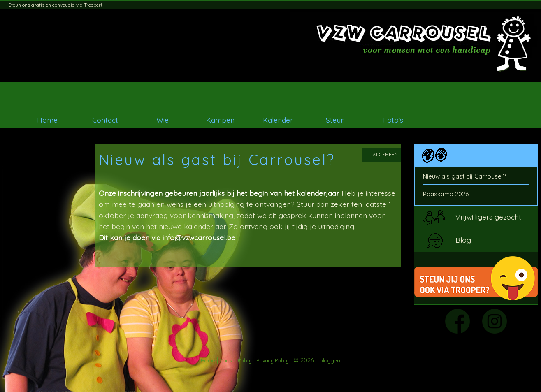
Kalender (278, 120)
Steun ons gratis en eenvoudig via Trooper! (55, 5)
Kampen (220, 120)
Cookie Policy (236, 360)
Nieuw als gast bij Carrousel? (464, 176)
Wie (163, 120)
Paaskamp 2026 (446, 194)
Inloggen (329, 360)
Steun (335, 120)
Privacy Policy (273, 360)
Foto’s (393, 120)
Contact (105, 120)
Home (47, 120)
